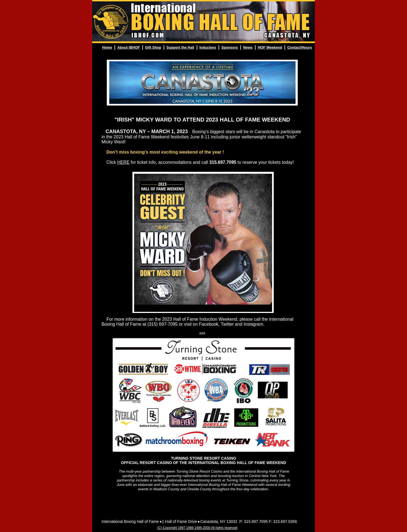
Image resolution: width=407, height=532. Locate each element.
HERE (123, 162)
